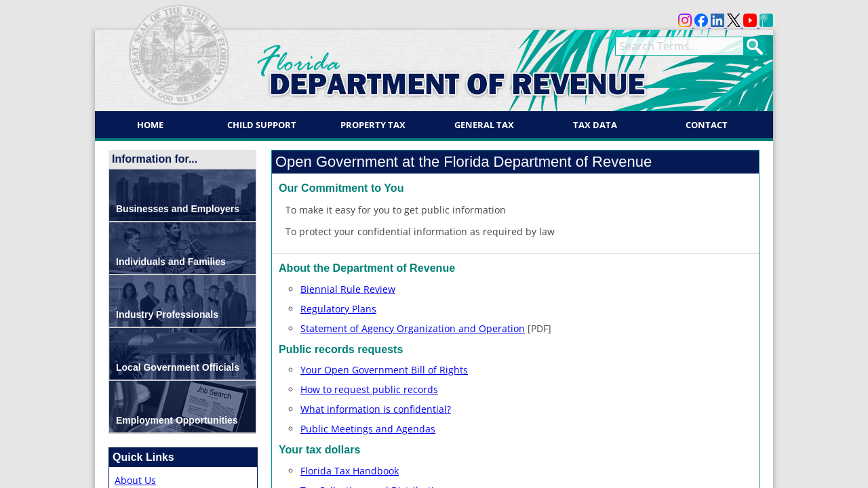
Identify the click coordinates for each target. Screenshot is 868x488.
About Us (135, 480)
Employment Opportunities (177, 420)
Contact (707, 125)
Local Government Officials (178, 367)
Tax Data (595, 125)
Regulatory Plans (338, 309)
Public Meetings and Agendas (368, 429)
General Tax (484, 125)
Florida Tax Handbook (350, 471)
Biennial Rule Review (348, 289)
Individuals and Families (171, 262)
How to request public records (369, 389)
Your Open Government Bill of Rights (384, 370)
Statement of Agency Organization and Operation (413, 328)
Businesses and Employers (178, 209)
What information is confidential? (376, 409)
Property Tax (373, 125)
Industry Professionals (167, 314)
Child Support (262, 125)
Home (150, 125)
